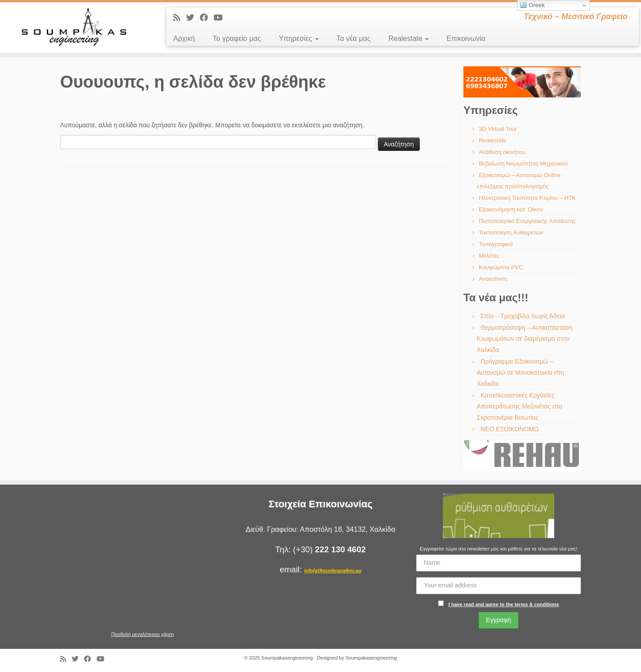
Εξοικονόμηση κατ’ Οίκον (511, 209)
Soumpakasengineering (287, 658)
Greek (532, 5)
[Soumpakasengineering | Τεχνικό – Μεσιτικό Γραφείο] (74, 28)
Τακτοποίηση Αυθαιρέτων (511, 233)
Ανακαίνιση (493, 279)
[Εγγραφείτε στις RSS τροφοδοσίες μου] (180, 18)
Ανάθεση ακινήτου (502, 152)
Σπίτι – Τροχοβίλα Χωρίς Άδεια (523, 316)
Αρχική (184, 38)
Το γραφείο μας (237, 38)
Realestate (408, 38)
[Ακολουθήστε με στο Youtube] (221, 18)
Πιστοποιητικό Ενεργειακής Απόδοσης (527, 221)
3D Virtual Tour (498, 129)
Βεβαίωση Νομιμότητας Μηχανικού (523, 164)
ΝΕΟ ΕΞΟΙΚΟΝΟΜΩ (510, 429)
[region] (522, 82)
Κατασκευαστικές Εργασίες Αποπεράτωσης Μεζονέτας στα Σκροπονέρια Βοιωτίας (519, 406)
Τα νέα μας (354, 38)
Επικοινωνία (466, 38)
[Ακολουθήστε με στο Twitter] (193, 18)
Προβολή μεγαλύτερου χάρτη (143, 634)
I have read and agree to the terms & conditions (503, 604)
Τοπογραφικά (496, 244)
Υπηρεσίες (299, 38)
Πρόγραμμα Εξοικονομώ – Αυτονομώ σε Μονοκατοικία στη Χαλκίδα (520, 372)
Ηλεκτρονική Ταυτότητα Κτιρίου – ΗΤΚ (527, 198)
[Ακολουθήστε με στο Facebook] (207, 18)
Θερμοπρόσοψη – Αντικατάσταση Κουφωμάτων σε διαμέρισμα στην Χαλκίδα (525, 339)
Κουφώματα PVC (501, 267)
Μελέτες (489, 256)
